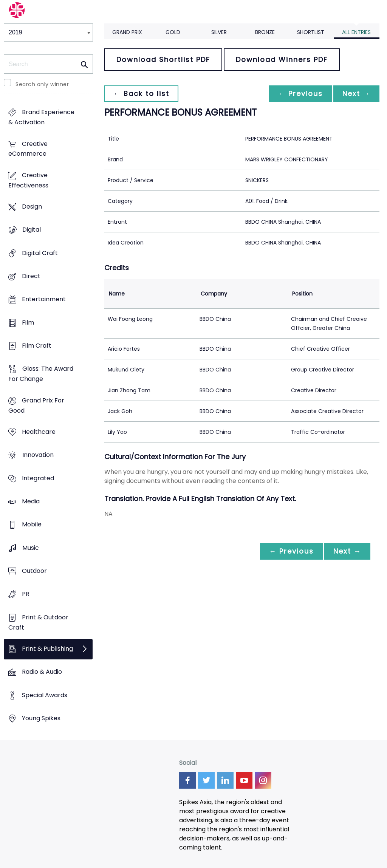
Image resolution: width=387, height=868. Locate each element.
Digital (32, 230)
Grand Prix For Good (36, 405)
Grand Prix (127, 32)
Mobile (32, 525)
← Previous (300, 94)
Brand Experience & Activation (41, 118)
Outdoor (34, 571)
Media (31, 501)
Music (31, 548)
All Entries (356, 32)
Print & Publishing (47, 649)
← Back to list (141, 94)
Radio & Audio (42, 672)
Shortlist (311, 32)
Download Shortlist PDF (163, 60)
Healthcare (39, 432)
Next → (356, 94)
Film (28, 323)
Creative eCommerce (28, 149)
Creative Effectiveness (28, 180)
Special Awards (45, 695)
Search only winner (42, 84)
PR (26, 594)
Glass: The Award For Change (41, 374)
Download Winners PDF (282, 60)
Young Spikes (41, 718)
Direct (31, 276)
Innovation (38, 455)
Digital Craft (40, 253)
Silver (219, 32)
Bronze (265, 32)
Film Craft (37, 346)
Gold (173, 32)
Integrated (38, 478)
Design (32, 207)
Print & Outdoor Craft (38, 622)
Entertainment (44, 299)
